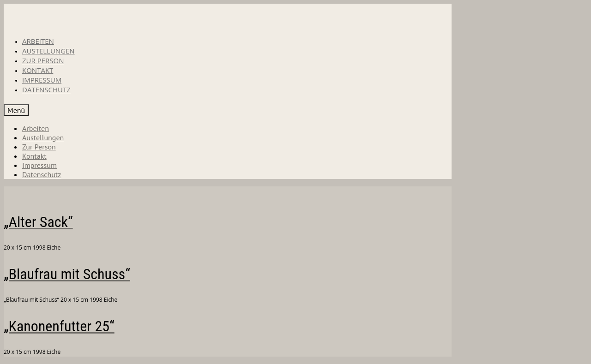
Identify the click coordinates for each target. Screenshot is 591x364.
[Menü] (16, 110)
